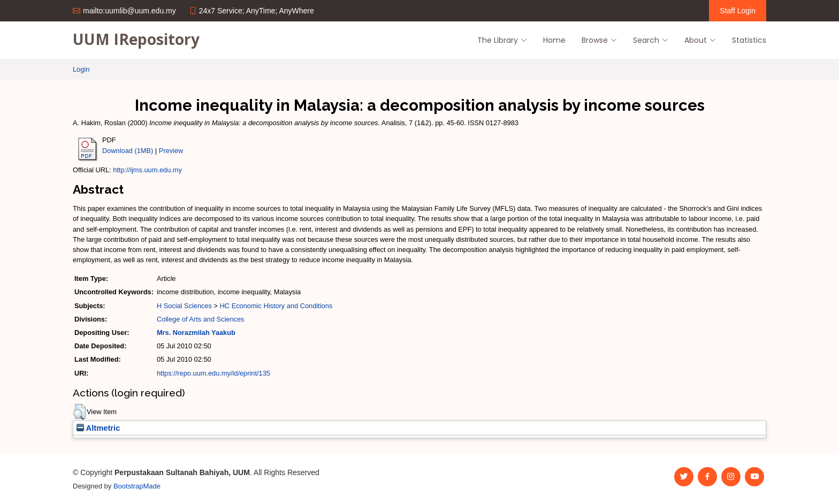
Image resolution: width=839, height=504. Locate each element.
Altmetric (98, 428)
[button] (79, 412)
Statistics (749, 40)
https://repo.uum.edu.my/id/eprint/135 (213, 373)
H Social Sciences (184, 306)
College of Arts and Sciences (201, 319)
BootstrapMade (137, 486)
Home (554, 40)
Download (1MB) (128, 151)
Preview (171, 151)
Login (81, 69)
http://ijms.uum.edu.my (147, 170)
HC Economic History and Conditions (276, 306)
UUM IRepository (136, 39)
